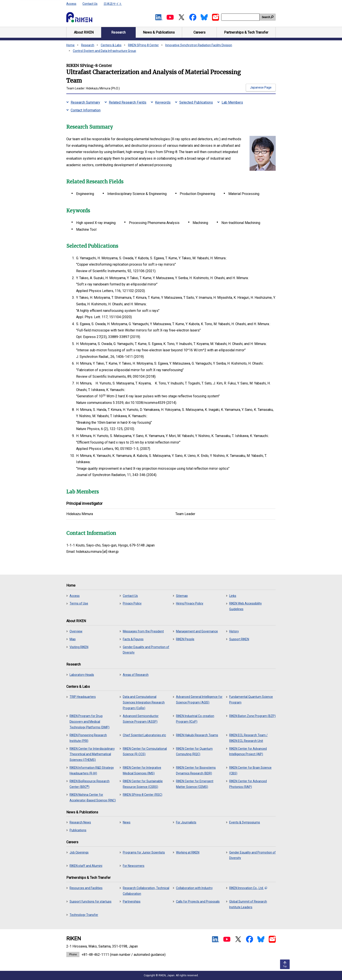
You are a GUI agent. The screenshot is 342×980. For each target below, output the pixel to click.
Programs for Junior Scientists (144, 852)
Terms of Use (79, 603)
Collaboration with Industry (194, 888)
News (127, 822)
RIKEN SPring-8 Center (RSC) (143, 795)
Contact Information (86, 110)
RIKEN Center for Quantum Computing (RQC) (194, 751)
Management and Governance (197, 631)
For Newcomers (134, 866)
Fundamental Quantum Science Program (251, 700)
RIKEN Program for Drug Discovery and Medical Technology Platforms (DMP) (90, 722)
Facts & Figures (133, 639)
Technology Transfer (84, 915)
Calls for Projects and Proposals (198, 901)
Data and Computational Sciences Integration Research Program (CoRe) (144, 702)
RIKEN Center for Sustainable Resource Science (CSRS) (143, 784)
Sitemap (182, 596)
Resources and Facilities (86, 888)
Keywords (163, 102)
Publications (78, 830)
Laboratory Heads (82, 675)
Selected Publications (196, 102)
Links (233, 596)
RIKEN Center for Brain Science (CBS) (250, 770)
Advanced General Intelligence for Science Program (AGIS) (199, 700)
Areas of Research (136, 675)
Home (70, 45)
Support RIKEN (239, 639)
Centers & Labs (111, 45)
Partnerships (132, 901)
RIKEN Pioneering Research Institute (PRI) (88, 738)
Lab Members (232, 102)
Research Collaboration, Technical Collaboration (146, 891)
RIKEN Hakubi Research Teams (197, 735)
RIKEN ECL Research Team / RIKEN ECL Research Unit (248, 738)
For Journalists (186, 822)
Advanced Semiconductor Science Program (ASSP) (141, 719)
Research (88, 45)
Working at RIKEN (188, 852)
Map (73, 639)
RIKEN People (185, 639)
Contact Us (90, 4)
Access (71, 4)
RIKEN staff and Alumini (86, 866)
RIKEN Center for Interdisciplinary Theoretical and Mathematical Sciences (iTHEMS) (92, 754)
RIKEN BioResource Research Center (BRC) (90, 784)
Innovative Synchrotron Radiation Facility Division (199, 45)
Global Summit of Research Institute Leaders (248, 904)
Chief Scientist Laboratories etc (144, 735)
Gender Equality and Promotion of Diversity (146, 650)
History (234, 631)
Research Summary (85, 102)
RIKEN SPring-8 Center (143, 45)
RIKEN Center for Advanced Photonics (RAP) (248, 784)
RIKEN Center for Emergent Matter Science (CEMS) (195, 784)
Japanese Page (261, 87)
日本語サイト (113, 4)
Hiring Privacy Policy (190, 603)
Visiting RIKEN (79, 647)
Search (266, 17)
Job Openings (79, 852)
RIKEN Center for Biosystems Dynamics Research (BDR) (196, 770)
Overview (76, 631)
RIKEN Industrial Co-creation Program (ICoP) (195, 719)
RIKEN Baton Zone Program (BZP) (252, 716)
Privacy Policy (132, 603)
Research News (80, 822)
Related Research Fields (128, 102)
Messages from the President (143, 631)
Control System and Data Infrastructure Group (104, 51)
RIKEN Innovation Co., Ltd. (248, 888)
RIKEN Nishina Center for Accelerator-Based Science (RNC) (93, 797)
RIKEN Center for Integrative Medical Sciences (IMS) (142, 770)
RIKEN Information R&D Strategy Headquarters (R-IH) (92, 770)
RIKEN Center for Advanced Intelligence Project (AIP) (248, 751)
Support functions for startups (91, 901)
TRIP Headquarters (83, 697)
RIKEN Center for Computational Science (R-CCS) (145, 751)
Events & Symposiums (245, 822)
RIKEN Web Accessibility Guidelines (245, 606)
